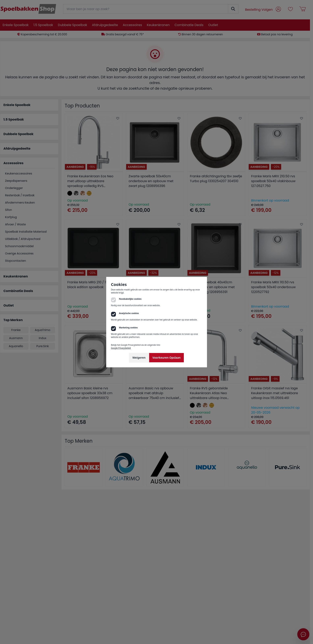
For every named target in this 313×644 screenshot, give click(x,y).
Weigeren (139, 358)
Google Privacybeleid (121, 348)
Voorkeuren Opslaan (166, 358)
